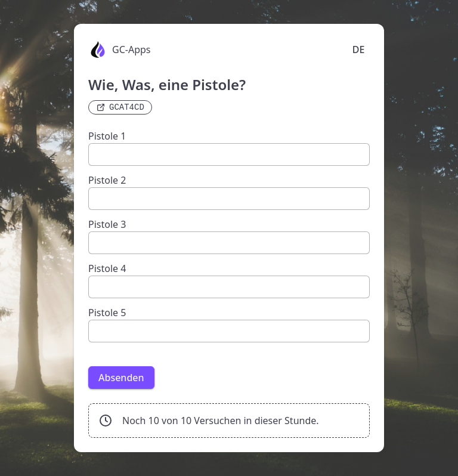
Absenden (121, 378)
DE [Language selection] (359, 50)
